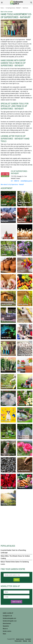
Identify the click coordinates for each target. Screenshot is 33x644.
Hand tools (25, 8)
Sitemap (25, 641)
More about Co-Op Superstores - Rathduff (12, 184)
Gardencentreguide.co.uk (10, 621)
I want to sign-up (17, 602)
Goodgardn (28, 639)
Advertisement (7, 623)
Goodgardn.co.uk (7, 616)
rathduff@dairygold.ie (26, 181)
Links (30, 641)
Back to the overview (7, 12)
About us (5, 629)
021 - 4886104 (15, 181)
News (4, 634)
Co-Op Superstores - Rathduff (13, 8)
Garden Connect (20, 639)
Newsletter (6, 626)
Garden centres (7, 631)
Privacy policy (18, 641)
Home (2, 8)
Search (17, 580)
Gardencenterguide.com (9, 618)
